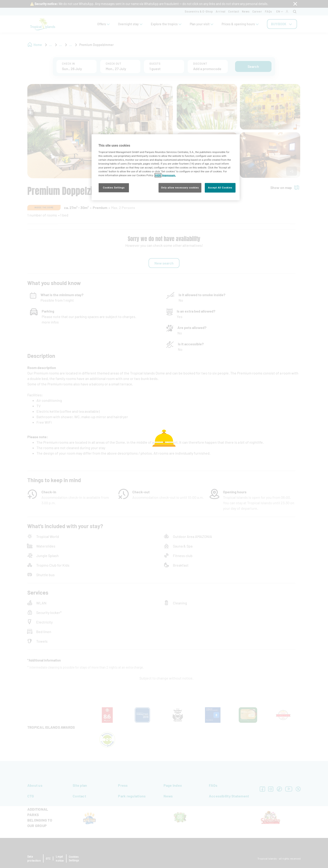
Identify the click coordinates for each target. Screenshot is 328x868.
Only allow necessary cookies (180, 188)
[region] (166, 167)
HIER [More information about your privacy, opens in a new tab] (158, 175)
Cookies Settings (114, 188)
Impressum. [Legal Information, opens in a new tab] (169, 175)
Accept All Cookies (220, 188)
